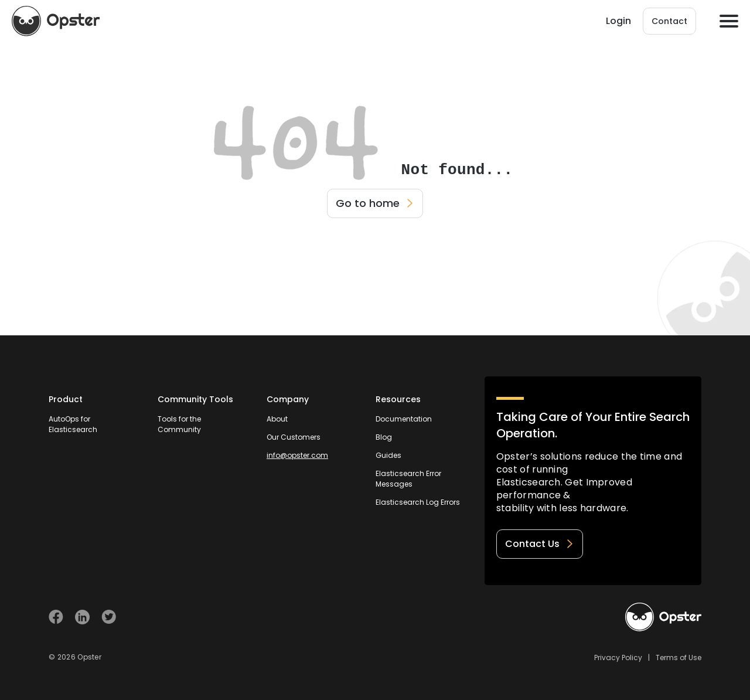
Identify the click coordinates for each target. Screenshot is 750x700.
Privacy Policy (618, 657)
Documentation (404, 419)
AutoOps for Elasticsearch (73, 424)
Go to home (375, 203)
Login (618, 21)
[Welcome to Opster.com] (663, 617)
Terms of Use (679, 657)
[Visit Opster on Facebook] (56, 617)
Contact (669, 21)
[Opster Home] (56, 21)
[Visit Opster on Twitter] (109, 617)
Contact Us (540, 544)
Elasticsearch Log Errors (418, 502)
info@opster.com (297, 455)
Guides (388, 455)
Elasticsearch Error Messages (408, 479)
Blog (384, 437)
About (277, 419)
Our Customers (294, 437)
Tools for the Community (179, 424)
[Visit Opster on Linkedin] (82, 617)
